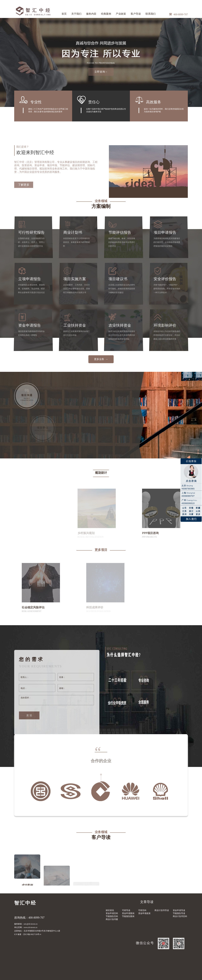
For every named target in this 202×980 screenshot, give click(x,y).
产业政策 (121, 14)
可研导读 (126, 910)
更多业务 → (101, 359)
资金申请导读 (179, 910)
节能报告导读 (179, 913)
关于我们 (76, 14)
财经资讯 (110, 910)
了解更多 (24, 226)
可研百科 (142, 910)
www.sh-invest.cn (30, 927)
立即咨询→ (101, 72)
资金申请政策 (144, 913)
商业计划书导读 (162, 910)
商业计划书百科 (180, 916)
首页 (64, 14)
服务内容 (91, 14)
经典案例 (106, 14)
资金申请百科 (112, 913)
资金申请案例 (128, 913)
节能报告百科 (112, 916)
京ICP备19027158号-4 (32, 934)
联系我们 (151, 14)
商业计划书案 (112, 919)
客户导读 (136, 14)
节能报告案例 (128, 916)
